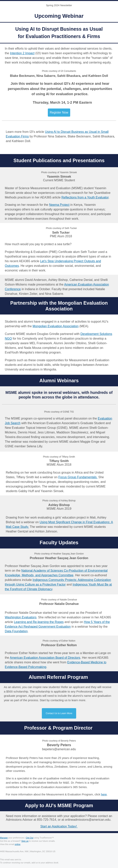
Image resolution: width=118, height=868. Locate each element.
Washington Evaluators (21, 617)
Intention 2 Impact (22, 53)
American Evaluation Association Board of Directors (45, 658)
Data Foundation (16, 631)
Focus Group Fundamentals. (78, 477)
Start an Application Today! (59, 826)
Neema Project (59, 205)
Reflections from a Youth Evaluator (85, 197)
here (104, 794)
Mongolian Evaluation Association (56, 326)
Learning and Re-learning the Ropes (39, 622)
